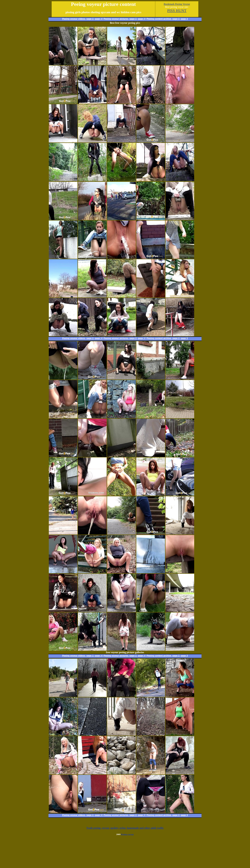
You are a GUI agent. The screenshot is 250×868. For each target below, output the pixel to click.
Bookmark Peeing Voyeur (177, 4)
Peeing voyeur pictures (116, 19)
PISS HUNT (177, 11)
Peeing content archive (159, 19)
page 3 (98, 19)
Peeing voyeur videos (74, 19)
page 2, (176, 19)
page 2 (90, 19)
